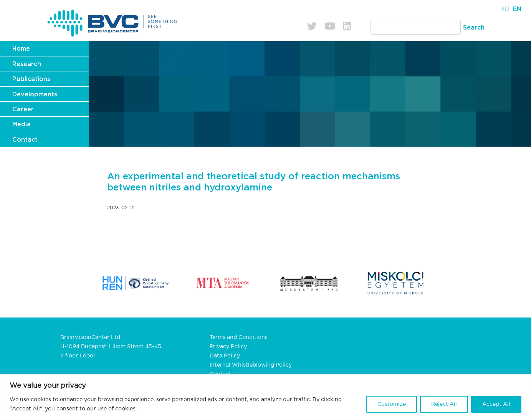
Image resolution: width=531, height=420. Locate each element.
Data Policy (225, 356)
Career (23, 109)
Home (21, 49)
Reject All (444, 404)
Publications (31, 79)
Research (27, 64)
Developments (35, 94)
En (517, 9)
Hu (505, 9)
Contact (25, 140)
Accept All (496, 404)
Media (22, 124)
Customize (392, 404)
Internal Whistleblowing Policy (251, 365)
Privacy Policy (228, 347)
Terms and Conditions (239, 337)
